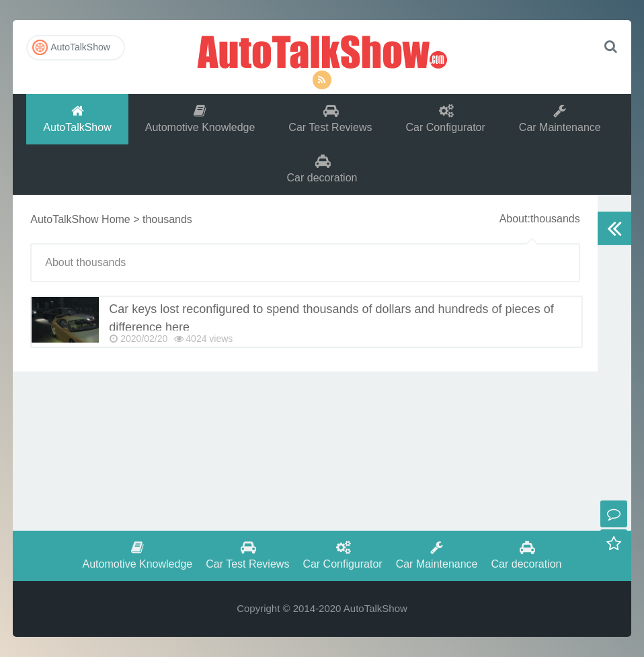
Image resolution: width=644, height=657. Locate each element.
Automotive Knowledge (200, 119)
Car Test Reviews (330, 119)
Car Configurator (446, 119)
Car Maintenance (560, 119)
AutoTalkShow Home (80, 219)
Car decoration (322, 169)
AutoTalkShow (322, 50)
